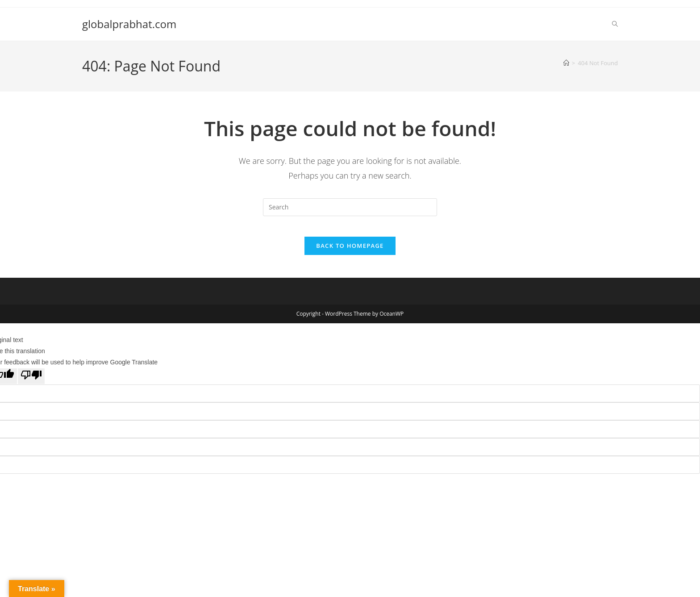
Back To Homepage (350, 252)
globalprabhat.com (129, 24)
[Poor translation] (31, 383)
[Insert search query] (350, 207)
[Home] (566, 63)
